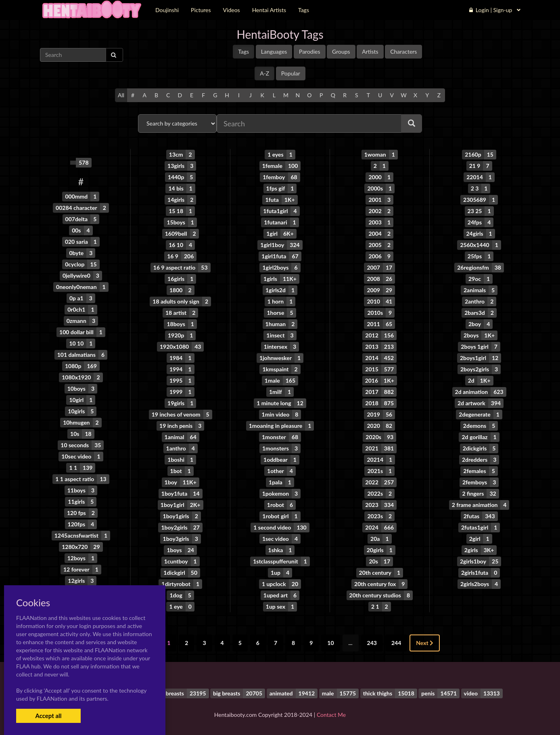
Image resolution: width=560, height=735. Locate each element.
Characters (403, 51)
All (121, 95)
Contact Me (331, 715)
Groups (341, 51)
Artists (370, 51)
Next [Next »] (425, 643)
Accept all (48, 716)
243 (372, 643)
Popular (291, 73)
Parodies (310, 51)
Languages (274, 51)
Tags (243, 51)
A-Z (264, 73)
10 (330, 643)
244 (396, 643)
